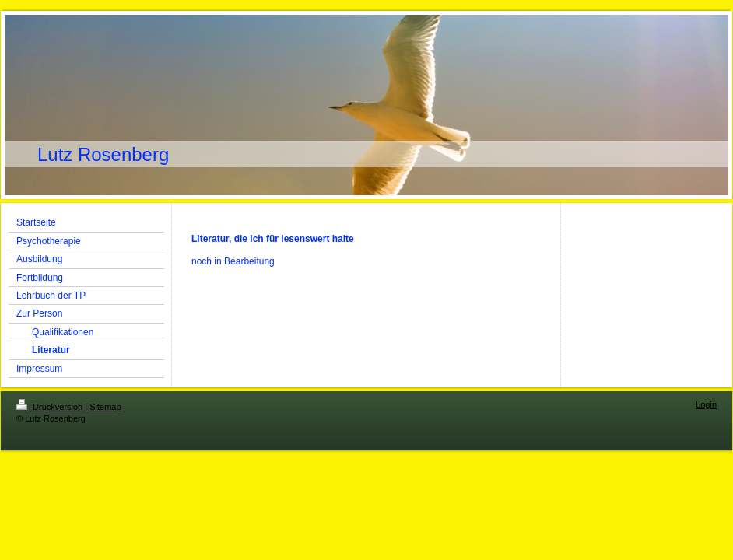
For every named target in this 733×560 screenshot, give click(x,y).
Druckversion (51, 407)
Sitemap (105, 407)
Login (706, 404)
